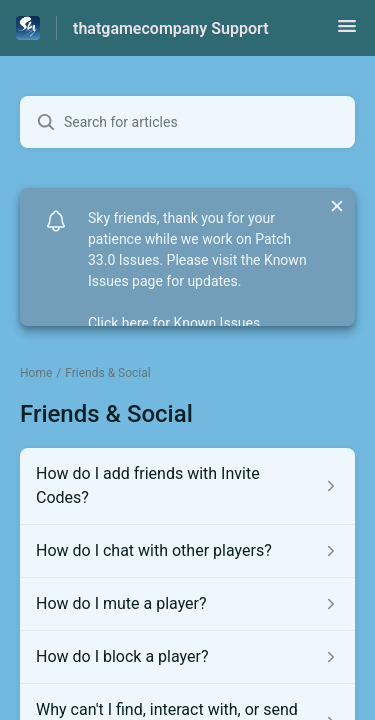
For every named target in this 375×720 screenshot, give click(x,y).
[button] (347, 32)
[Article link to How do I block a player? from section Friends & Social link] (187, 657)
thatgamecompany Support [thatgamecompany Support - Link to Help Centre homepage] (171, 28)
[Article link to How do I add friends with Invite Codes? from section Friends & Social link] (187, 486)
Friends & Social (107, 373)
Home (36, 373)
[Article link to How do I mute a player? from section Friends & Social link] (187, 604)
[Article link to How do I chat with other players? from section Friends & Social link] (187, 551)
